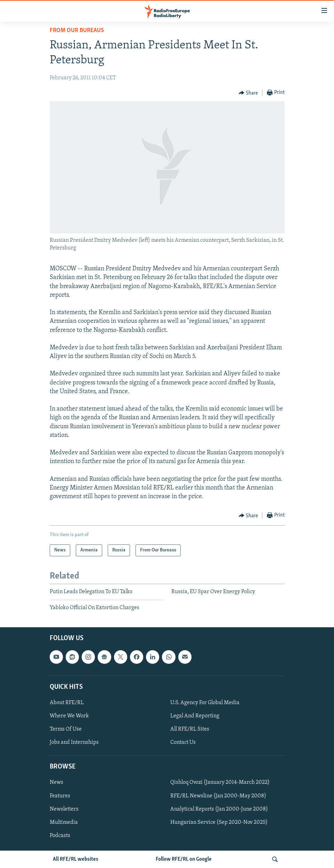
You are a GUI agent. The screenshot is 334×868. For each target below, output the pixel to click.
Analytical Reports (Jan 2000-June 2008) (219, 809)
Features (60, 796)
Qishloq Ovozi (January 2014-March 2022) (220, 783)
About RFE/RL (67, 703)
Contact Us (183, 742)
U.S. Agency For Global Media (205, 703)
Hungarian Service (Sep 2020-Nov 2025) (219, 822)
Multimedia (64, 822)
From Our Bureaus (77, 30)
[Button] (249, 93)
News (56, 783)
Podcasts (60, 836)
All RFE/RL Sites (190, 729)
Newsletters (64, 809)
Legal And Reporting (195, 716)
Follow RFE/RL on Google (184, 859)
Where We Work (69, 716)
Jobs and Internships (74, 742)
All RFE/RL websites (76, 859)
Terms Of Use (66, 729)
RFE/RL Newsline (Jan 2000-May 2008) (218, 796)
